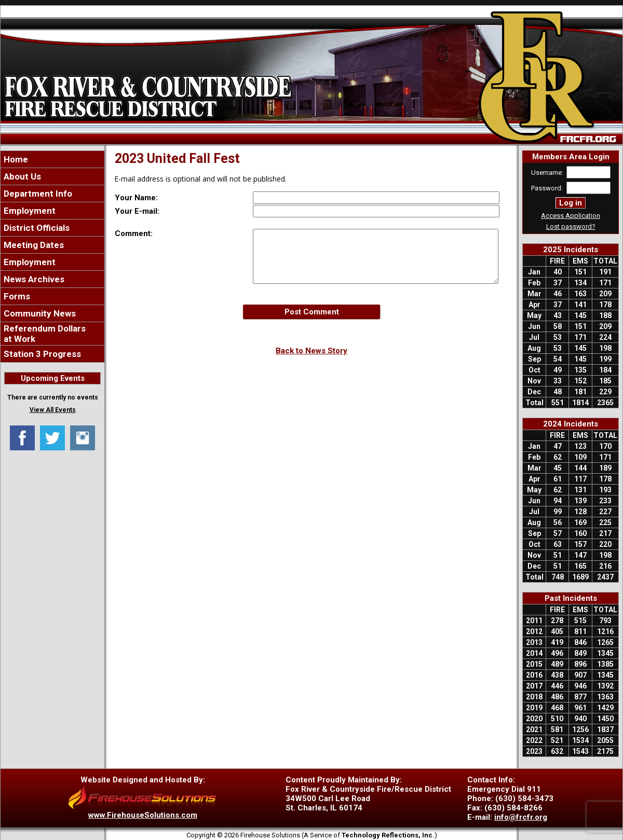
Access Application (571, 216)
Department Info (37, 194)
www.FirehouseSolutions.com (143, 815)
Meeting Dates (33, 245)
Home (15, 159)
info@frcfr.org (521, 817)
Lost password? (571, 226)
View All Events (53, 410)
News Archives (33, 279)
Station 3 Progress (41, 354)
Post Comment (312, 312)
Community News (39, 313)
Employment (29, 211)
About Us (21, 176)
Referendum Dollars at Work (44, 334)
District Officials (36, 228)
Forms (16, 296)
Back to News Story (311, 351)
